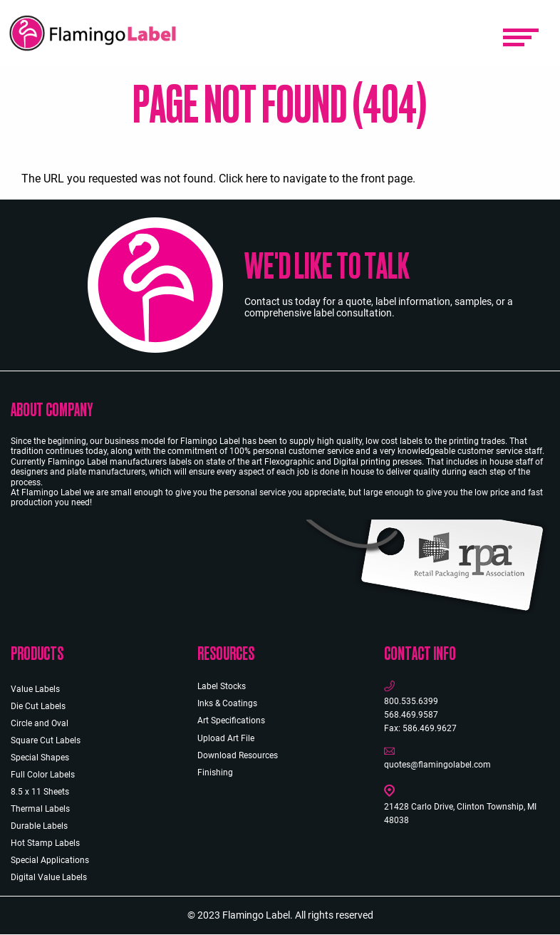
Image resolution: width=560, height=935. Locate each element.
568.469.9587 (411, 715)
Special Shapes (40, 758)
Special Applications (50, 860)
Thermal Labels (40, 809)
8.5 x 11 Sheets (40, 792)
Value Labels (35, 689)
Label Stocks (222, 686)
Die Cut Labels (38, 706)
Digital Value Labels (49, 877)
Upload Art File (226, 738)
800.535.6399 (411, 701)
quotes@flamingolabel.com (437, 765)
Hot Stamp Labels (45, 843)
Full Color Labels (43, 775)
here (256, 179)
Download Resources (238, 755)
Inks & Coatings (227, 703)
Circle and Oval (40, 723)
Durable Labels (39, 826)
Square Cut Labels (46, 740)
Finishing (215, 773)
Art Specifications (231, 720)
